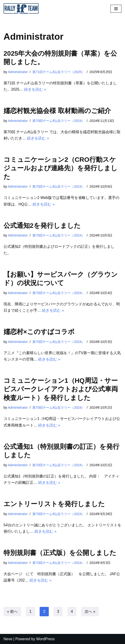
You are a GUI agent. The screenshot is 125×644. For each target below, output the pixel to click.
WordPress (45, 639)
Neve (8, 639)
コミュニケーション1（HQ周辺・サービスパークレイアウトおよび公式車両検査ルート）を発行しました (61, 389)
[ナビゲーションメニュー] (116, 9)
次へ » (90, 611)
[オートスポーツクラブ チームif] (22, 9)
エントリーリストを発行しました (54, 504)
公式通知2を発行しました (42, 226)
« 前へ (12, 611)
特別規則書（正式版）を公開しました (60, 553)
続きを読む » (35, 89)
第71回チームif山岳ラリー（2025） (59, 72)
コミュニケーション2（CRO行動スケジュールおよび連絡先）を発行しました (61, 168)
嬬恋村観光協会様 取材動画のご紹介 (57, 111)
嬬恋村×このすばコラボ (39, 332)
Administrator (18, 72)
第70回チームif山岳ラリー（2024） (59, 121)
